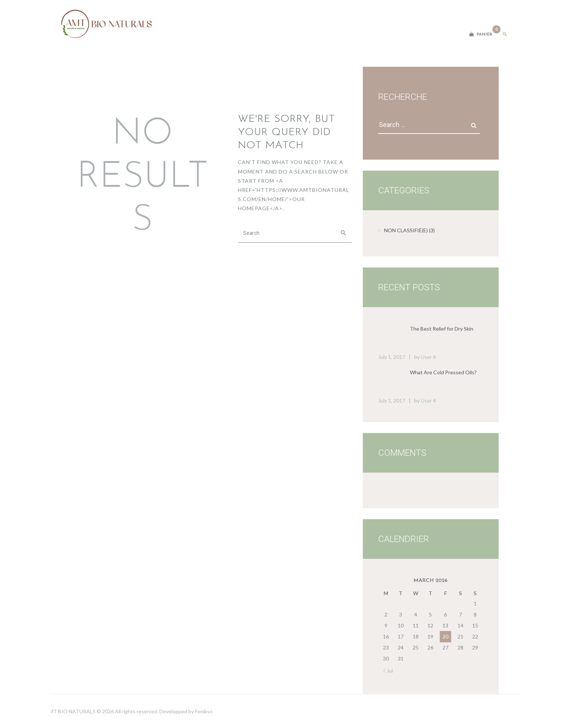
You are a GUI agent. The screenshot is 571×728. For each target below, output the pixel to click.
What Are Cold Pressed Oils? (443, 372)
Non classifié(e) (406, 230)
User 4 (428, 357)
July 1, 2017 (392, 357)
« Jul (388, 671)
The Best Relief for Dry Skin (442, 329)
